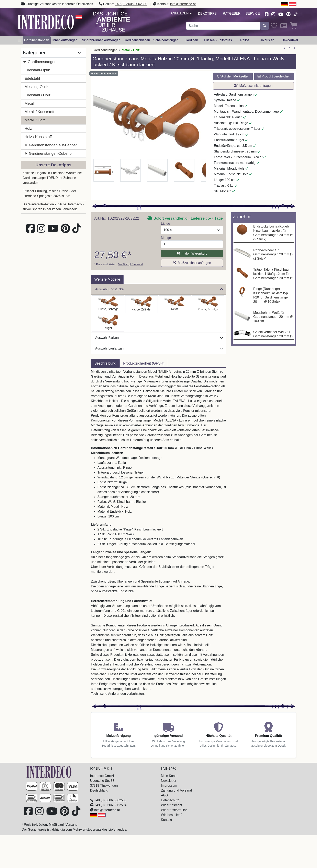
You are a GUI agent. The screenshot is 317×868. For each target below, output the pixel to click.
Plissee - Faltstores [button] (218, 40)
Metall (30, 103)
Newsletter (169, 781)
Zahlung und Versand (177, 790)
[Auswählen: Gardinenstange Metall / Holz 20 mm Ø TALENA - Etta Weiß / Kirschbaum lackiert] (108, 304)
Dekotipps (207, 14)
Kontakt (167, 820)
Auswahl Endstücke (159, 289)
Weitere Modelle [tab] (107, 279)
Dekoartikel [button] (290, 40)
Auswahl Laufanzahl (159, 348)
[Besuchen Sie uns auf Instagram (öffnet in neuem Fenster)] (273, 14)
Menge (166, 238)
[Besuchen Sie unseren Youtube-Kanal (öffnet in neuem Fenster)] (281, 14)
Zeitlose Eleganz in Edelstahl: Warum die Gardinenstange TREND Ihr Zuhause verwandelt (52, 178)
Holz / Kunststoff (38, 137)
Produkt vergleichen (274, 76)
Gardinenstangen (40, 62)
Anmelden (181, 13)
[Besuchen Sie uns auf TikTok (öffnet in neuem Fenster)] (295, 14)
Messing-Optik (37, 87)
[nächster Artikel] (294, 48)
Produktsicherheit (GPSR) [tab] (144, 363)
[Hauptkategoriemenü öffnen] (19, 40)
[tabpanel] (159, 535)
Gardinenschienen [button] (137, 40)
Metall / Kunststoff (39, 112)
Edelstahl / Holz (38, 95)
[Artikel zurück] (284, 48)
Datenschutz (170, 800)
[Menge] (192, 244)
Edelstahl (32, 78)
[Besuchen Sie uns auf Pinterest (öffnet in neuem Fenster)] (288, 14)
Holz (28, 128)
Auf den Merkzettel (233, 76)
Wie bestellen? (172, 815)
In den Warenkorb (192, 253)
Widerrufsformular (174, 810)
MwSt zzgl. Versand (130, 264)
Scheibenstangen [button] (166, 40)
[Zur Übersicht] (289, 48)
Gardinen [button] (191, 40)
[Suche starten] (264, 26)
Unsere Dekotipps (53, 165)
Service (253, 14)
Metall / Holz (35, 120)
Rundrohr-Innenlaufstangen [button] (100, 40)
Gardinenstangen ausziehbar (51, 145)
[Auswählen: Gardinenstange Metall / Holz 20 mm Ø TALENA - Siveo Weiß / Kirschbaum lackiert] (175, 304)
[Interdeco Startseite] (46, 22)
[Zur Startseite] (49, 772)
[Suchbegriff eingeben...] (223, 26)
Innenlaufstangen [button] (65, 40)
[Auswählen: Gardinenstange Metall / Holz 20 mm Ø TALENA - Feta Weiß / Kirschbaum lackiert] (141, 304)
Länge (166, 224)
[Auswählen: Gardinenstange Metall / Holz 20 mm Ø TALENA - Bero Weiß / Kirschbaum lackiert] (208, 304)
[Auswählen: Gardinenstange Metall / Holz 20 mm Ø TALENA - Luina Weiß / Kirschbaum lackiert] (108, 323)
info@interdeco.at (183, 4)
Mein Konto (169, 776)
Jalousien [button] (267, 40)
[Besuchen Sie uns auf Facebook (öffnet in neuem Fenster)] (267, 14)
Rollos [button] (245, 40)
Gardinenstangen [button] (37, 40)
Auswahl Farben (159, 338)
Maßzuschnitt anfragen (253, 86)
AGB (165, 795)
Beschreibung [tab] (105, 363)
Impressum (169, 786)
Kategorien (52, 53)
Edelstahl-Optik (37, 70)
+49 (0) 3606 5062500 (131, 4)
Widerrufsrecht (172, 805)
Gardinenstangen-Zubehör (49, 153)
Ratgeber (232, 14)
